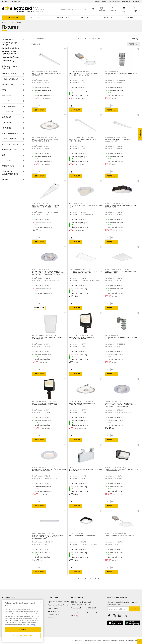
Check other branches (42, 95)
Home (4, 22)
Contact (130, 18)
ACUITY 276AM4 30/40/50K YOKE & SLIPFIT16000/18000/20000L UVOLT (45, 404)
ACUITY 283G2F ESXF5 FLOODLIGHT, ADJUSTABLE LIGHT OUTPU (81, 338)
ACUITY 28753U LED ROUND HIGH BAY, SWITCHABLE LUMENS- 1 (82, 404)
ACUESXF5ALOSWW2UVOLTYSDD (81, 335)
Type (4, 90)
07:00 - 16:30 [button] (40, 10)
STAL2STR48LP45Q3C (40, 203)
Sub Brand (7, 123)
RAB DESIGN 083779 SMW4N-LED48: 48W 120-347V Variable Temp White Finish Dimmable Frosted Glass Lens (48, 537)
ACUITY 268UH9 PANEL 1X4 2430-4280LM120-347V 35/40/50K (48, 338)
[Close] (41, 603)
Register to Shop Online (131, 2)
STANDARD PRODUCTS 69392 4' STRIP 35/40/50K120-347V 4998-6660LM (46, 206)
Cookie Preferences (76, 641)
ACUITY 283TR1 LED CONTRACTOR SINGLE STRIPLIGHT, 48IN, (83, 140)
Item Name (6, 95)
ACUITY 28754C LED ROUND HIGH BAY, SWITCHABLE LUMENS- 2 (46, 140)
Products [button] (13, 18)
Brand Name (7, 85)
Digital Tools (63, 18)
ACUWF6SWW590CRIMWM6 (115, 533)
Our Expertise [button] (37, 18)
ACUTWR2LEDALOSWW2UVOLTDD (117, 467)
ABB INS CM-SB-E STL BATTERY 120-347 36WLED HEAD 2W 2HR (85, 470)
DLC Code (6, 117)
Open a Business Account (111, 2)
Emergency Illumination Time (10, 173)
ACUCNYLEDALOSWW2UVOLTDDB (117, 203)
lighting (11, 22)
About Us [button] (108, 18)
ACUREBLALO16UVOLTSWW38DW (44, 137)
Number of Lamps (10, 144)
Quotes (97, 2)
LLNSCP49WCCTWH (76, 203)
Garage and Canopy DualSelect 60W (82, 535)
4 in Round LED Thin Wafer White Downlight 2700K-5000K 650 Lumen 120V (84, 74)
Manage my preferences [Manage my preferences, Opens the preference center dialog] (23, 635)
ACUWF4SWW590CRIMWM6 (79, 71)
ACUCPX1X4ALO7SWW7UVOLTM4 (44, 335)
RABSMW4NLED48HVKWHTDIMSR (44, 533)
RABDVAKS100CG (111, 71)
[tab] (13, 40)
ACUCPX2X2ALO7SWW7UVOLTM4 (117, 269)
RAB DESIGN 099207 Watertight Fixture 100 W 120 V (121, 74)
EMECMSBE (73, 467)
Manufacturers (9, 74)
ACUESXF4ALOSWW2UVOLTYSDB (44, 401)
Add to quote (39, 308)
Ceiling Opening (9, 139)
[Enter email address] (118, 609)
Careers (51, 618)
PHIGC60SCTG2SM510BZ (78, 533)
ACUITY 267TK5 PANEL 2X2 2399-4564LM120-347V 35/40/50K (121, 272)
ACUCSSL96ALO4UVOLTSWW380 (45, 71)
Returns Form (54, 611)
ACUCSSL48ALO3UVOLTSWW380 (81, 137)
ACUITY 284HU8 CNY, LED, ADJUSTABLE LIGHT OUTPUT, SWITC (121, 206)
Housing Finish (9, 106)
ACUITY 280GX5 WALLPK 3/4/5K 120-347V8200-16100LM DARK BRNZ (122, 470)
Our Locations (54, 608)
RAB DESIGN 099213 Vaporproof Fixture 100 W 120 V (121, 338)
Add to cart (39, 110)
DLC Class (7, 160)
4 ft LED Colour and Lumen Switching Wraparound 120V (118, 140)
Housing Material (10, 133)
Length (5, 179)
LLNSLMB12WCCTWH (40, 467)
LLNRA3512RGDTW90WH (41, 269)
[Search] (77, 9)
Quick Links (54, 598)
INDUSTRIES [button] (85, 18)
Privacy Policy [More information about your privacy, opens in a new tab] (31, 625)
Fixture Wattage (10, 79)
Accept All (23, 629)
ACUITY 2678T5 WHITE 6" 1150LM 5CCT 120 (120, 535)
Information (8, 598)
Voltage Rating (9, 150)
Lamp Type (6, 101)
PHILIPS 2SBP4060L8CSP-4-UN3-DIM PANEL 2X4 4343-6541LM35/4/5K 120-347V (86, 272)
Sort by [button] (135, 39)
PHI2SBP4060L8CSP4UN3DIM (79, 269)
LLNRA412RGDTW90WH (113, 401)
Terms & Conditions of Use (92, 641)
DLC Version (7, 112)
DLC (3, 155)
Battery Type (8, 166)
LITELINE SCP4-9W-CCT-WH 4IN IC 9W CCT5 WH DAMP (86, 206)
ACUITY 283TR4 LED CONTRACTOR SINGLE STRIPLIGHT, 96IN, (47, 74)
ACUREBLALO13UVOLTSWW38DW (81, 401)
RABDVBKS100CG (111, 335)
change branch (38, 12)
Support (7, 2)
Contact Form (54, 615)
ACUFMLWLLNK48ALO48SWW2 (116, 137)
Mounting (6, 128)
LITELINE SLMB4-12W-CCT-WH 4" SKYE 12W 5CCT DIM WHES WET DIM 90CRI (49, 470)
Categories (7, 39)
